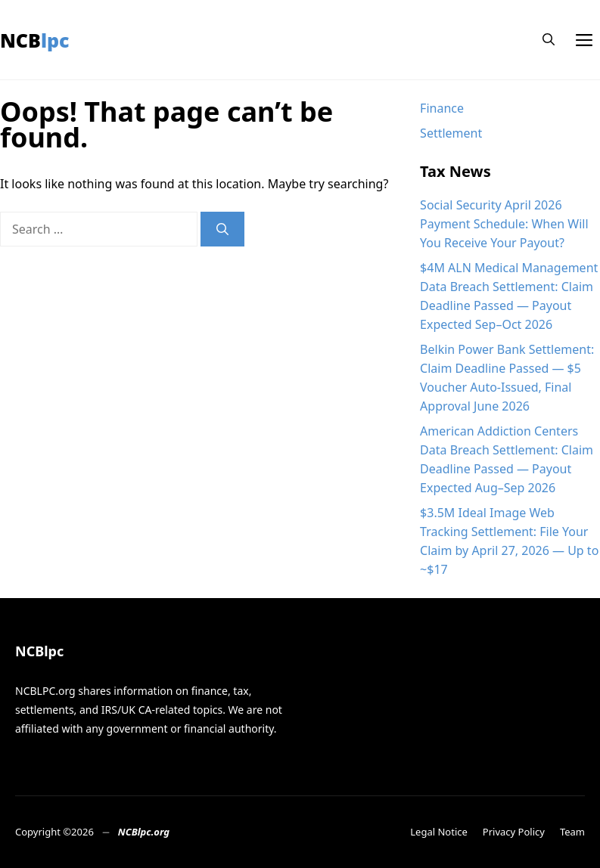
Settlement (451, 133)
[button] (549, 40)
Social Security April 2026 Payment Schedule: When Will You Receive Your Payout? (504, 224)
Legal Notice (439, 832)
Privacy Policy (514, 832)
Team (572, 832)
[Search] (222, 229)
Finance (442, 108)
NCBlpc (35, 40)
